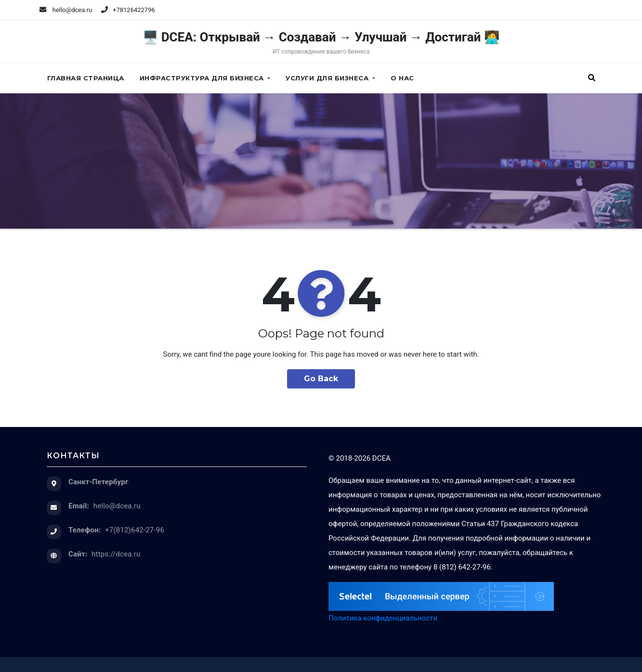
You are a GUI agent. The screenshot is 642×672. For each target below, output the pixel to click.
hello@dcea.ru (66, 10)
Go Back (321, 379)
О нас (402, 78)
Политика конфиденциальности (383, 618)
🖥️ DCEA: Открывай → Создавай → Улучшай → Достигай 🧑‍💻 (321, 42)
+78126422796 (134, 10)
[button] (592, 78)
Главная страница (86, 78)
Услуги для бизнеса (330, 78)
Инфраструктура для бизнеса (205, 78)
